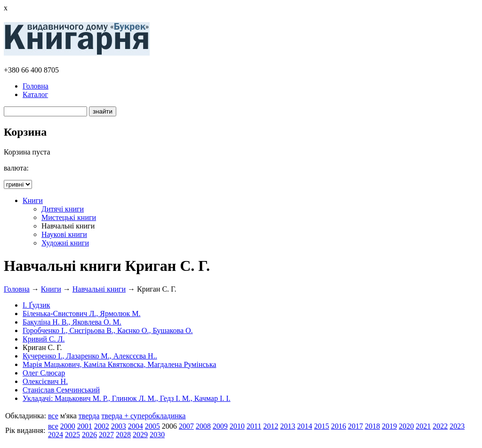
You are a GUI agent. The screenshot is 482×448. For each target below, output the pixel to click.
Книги (33, 200)
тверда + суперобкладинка (143, 416)
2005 (153, 426)
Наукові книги (64, 234)
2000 (68, 426)
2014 (305, 426)
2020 (406, 426)
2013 (288, 426)
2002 (102, 426)
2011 (254, 426)
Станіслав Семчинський (61, 390)
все (53, 416)
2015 (321, 426)
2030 (157, 435)
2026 (89, 435)
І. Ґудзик (36, 305)
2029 (140, 435)
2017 (355, 426)
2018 (372, 426)
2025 (72, 435)
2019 (389, 426)
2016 (338, 426)
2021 (423, 426)
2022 (440, 426)
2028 (123, 435)
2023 (457, 426)
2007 (186, 426)
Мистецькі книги (69, 217)
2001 (85, 426)
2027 (106, 435)
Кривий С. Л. (44, 339)
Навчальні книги (99, 289)
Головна (36, 86)
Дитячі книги (63, 209)
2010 (237, 426)
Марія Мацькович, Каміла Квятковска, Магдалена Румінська (119, 364)
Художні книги (65, 243)
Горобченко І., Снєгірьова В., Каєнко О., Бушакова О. (108, 330)
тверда (89, 416)
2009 (220, 426)
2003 (119, 426)
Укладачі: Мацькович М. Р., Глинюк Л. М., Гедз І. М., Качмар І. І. (127, 398)
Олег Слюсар (44, 373)
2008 (203, 426)
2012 (271, 426)
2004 (136, 426)
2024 (56, 435)
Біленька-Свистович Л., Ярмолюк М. (82, 314)
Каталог (35, 94)
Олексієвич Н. (45, 381)
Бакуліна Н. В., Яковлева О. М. (72, 322)
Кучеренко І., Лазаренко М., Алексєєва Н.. (90, 356)
